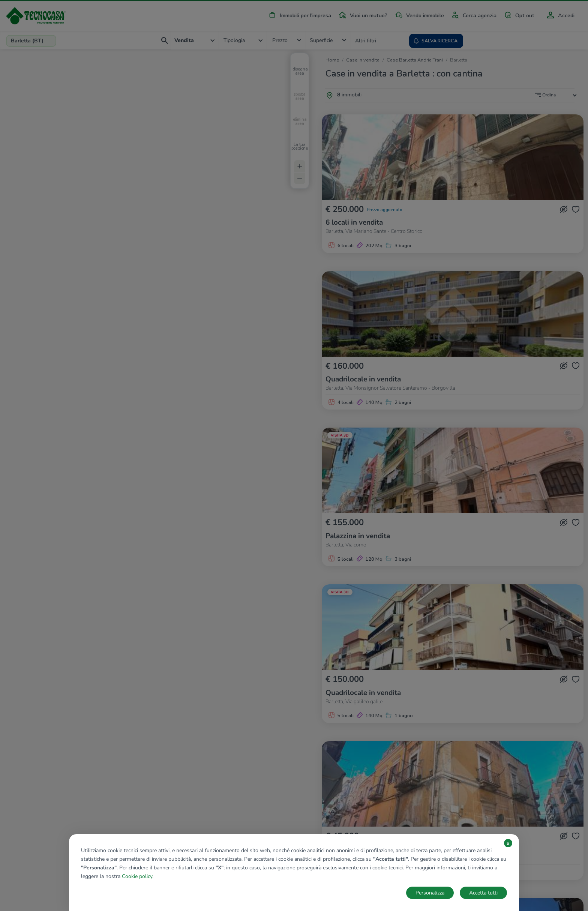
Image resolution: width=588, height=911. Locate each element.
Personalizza (430, 893)
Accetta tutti (483, 893)
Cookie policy (137, 876)
